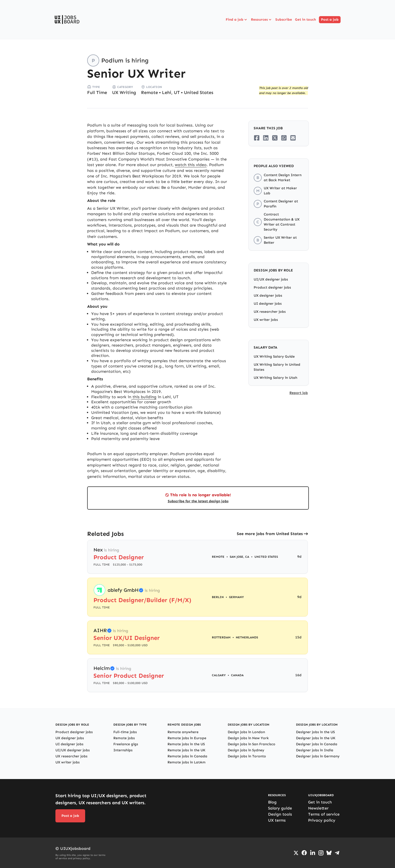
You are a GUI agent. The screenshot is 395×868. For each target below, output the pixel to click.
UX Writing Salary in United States (277, 367)
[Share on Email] (293, 138)
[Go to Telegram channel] (337, 853)
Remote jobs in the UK (186, 750)
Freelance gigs (126, 744)
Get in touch (305, 20)
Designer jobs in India (315, 750)
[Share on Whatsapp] (284, 138)
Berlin (218, 597)
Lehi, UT (171, 92)
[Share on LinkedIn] (266, 138)
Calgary (219, 675)
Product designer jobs (272, 287)
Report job (299, 393)
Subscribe (284, 20)
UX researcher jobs (270, 312)
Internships (123, 750)
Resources (262, 20)
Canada (237, 675)
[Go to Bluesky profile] (329, 853)
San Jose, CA (239, 557)
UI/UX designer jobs (271, 279)
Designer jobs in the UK (316, 738)
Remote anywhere (183, 732)
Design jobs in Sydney (246, 750)
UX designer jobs (268, 296)
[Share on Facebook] (257, 138)
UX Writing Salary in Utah (275, 378)
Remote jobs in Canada (187, 756)
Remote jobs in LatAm (187, 762)
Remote (150, 92)
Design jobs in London (246, 732)
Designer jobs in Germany (318, 756)
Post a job (330, 20)
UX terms (277, 820)
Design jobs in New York (248, 738)
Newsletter (318, 808)
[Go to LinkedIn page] (313, 853)
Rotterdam (221, 637)
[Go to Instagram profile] (321, 853)
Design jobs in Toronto (247, 756)
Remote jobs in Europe (187, 738)
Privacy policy (322, 820)
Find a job (237, 20)
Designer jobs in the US (315, 732)
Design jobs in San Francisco (252, 744)
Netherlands (247, 637)
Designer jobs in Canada (317, 744)
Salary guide (280, 808)
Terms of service (324, 814)
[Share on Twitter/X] (275, 138)
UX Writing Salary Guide (274, 356)
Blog (272, 802)
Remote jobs (124, 738)
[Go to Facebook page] (304, 853)
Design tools (280, 814)
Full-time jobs (125, 732)
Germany (236, 597)
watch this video (191, 165)
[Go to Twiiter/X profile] (296, 853)
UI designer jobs (268, 304)
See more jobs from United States (270, 534)
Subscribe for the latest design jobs (198, 501)
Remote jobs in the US (186, 744)
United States (199, 92)
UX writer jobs (266, 320)
